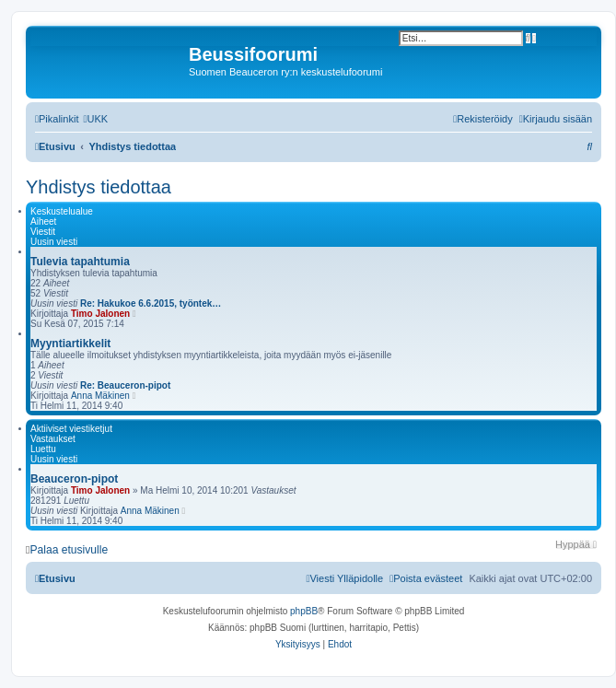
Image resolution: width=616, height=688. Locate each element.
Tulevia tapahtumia (80, 262)
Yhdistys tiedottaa (99, 187)
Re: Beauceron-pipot (125, 385)
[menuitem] (95, 119)
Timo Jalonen (100, 314)
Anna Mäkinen (100, 396)
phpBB (304, 611)
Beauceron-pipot (74, 479)
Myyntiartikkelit (70, 344)
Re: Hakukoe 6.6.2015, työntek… (151, 303)
